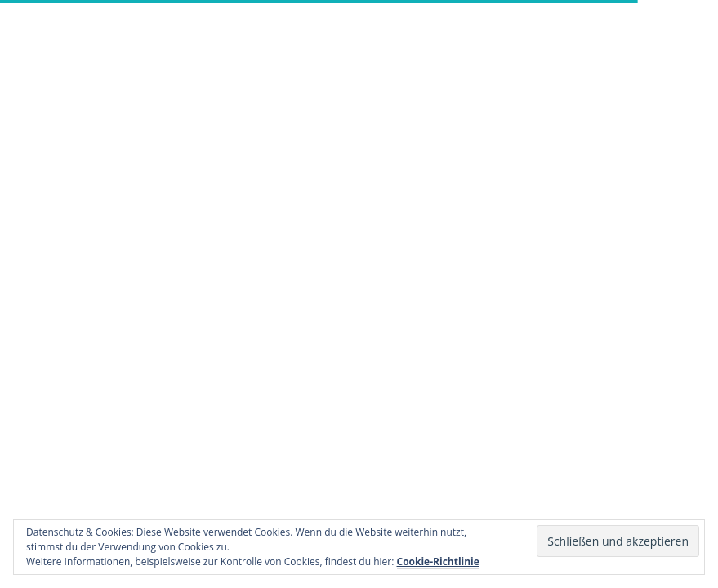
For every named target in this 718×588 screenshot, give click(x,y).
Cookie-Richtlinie (438, 561)
